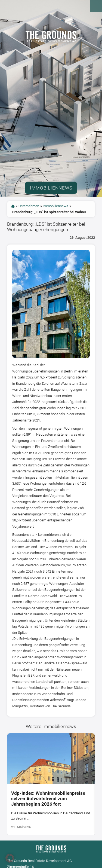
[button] (10, 858)
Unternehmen (29, 206)
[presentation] (4, 784)
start (13, 206)
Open (96, 6)
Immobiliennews (55, 206)
